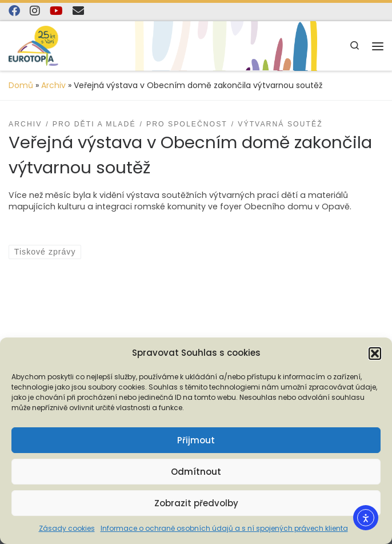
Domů (21, 85)
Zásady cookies (67, 528)
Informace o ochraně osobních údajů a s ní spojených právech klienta (224, 528)
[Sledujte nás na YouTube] (56, 11)
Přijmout (196, 440)
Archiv (53, 85)
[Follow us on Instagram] (35, 11)
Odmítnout (196, 472)
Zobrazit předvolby (196, 503)
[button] (375, 354)
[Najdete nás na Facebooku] (14, 11)
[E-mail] (78, 11)
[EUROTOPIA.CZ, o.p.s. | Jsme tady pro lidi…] (46, 45)
